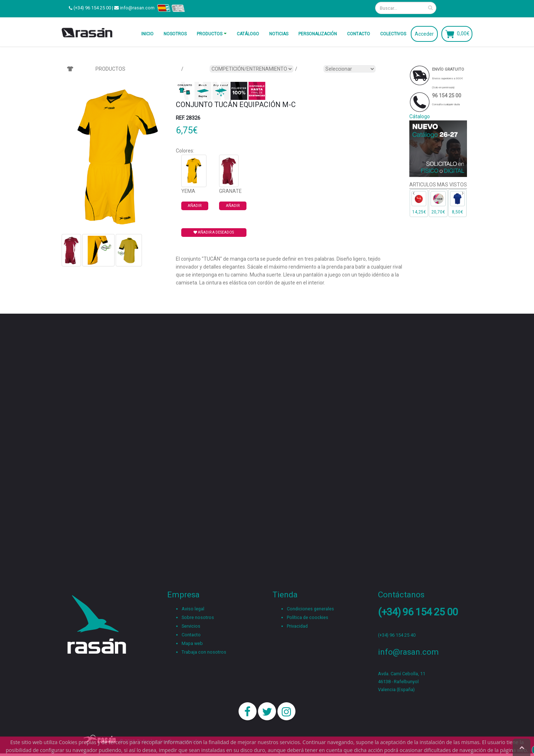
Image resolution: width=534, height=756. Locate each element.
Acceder (424, 34)
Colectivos (393, 34)
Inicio (147, 34)
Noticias (279, 34)
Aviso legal (193, 609)
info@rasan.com (137, 8)
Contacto (359, 34)
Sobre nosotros (198, 617)
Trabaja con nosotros (204, 652)
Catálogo (248, 34)
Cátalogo (420, 116)
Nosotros (175, 34)
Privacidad (297, 626)
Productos (210, 34)
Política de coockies (308, 617)
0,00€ (463, 33)
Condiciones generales (310, 609)
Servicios (191, 626)
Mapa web (192, 643)
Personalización (318, 34)
